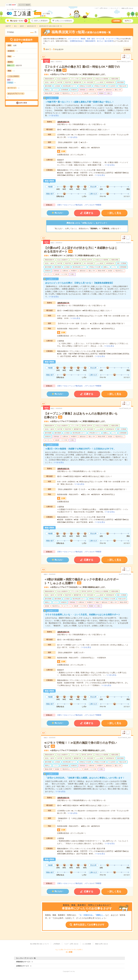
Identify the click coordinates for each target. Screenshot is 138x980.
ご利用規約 (56, 944)
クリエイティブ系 (112, 39)
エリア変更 (46, 14)
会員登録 (117, 21)
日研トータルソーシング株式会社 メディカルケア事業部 (79, 205)
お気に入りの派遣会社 (64, 21)
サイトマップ (114, 8)
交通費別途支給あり (77, 41)
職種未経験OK (90, 41)
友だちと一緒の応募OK (105, 41)
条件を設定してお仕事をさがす (89, 925)
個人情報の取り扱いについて (40, 944)
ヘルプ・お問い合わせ (101, 8)
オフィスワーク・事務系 (77, 39)
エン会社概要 (87, 944)
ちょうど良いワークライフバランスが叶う (19, 9)
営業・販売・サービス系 (96, 39)
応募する (89, 213)
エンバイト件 (24, 5)
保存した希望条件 (41, 21)
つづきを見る (54, 115)
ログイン (128, 21)
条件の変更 (23, 103)
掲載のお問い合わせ (127, 8)
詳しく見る (115, 213)
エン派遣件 (11, 5)
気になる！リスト (19, 21)
